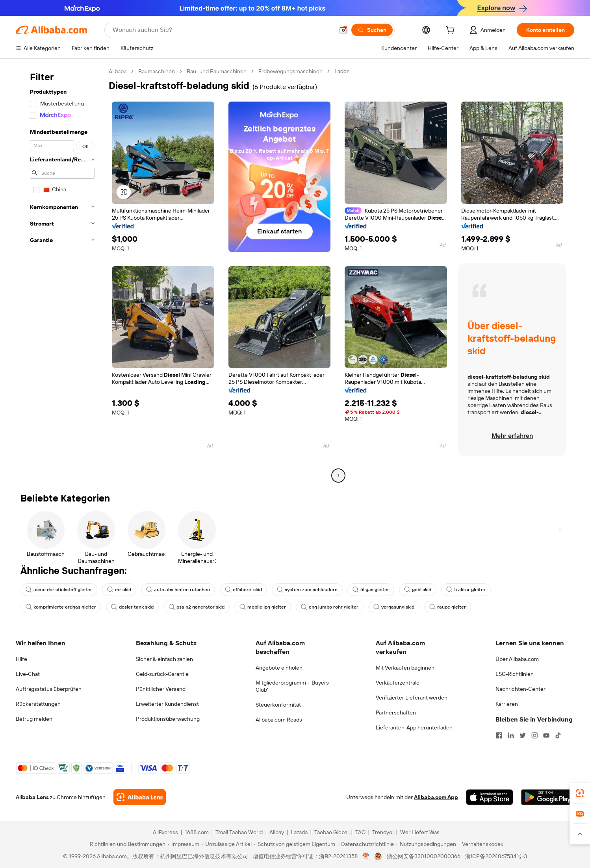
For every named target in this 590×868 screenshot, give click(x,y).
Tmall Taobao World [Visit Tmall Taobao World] (239, 832)
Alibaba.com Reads (279, 720)
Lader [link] (341, 71)
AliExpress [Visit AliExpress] (165, 832)
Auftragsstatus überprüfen (49, 689)
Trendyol (383, 832)
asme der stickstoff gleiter (59, 590)
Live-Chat (28, 674)
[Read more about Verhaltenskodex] (481, 844)
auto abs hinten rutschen (178, 590)
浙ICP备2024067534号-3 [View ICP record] (496, 856)
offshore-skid (243, 590)
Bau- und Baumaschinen (217, 71)
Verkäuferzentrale (398, 683)
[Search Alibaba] (223, 30)
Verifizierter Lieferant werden (412, 698)
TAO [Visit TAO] (360, 832)
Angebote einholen (279, 668)
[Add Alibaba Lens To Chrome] (140, 797)
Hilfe (21, 659)
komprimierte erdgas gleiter (61, 607)
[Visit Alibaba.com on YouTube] (546, 735)
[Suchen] (372, 30)
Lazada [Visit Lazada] (299, 832)
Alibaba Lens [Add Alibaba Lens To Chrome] (32, 797)
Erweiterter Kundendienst (167, 704)
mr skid (119, 590)
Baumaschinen (157, 71)
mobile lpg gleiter (263, 607)
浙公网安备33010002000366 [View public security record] (424, 856)
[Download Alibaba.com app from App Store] (490, 797)
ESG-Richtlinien (515, 674)
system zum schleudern (307, 590)
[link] (580, 793)
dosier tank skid (132, 607)
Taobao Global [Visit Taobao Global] (331, 832)
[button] (343, 30)
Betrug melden (34, 719)
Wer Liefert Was (420, 832)
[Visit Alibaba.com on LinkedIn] (511, 735)
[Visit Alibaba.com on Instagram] (534, 735)
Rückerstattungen (38, 704)
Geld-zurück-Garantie (162, 674)
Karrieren (507, 704)
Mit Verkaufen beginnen (405, 668)
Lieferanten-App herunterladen (414, 727)
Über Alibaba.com (517, 659)
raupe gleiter (448, 607)
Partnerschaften (396, 713)
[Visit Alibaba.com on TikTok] (558, 735)
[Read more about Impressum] (184, 844)
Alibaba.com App (436, 797)
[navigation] (60, 274)
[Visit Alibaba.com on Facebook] (499, 735)
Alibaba (118, 71)
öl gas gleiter (371, 590)
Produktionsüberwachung (168, 719)
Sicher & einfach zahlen (164, 659)
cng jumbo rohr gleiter (330, 607)
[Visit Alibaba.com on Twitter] (523, 735)
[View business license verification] (366, 856)
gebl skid (418, 590)
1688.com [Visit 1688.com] (197, 832)
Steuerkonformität (278, 705)
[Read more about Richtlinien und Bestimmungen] (126, 844)
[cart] (452, 31)
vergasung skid (394, 607)
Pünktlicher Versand (161, 689)
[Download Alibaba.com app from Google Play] (548, 797)
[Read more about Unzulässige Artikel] (227, 844)
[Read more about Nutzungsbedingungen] (426, 844)
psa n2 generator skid (197, 607)
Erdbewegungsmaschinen (290, 71)
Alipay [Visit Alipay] (277, 832)
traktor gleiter (466, 590)
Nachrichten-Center (520, 689)
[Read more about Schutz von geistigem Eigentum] (295, 844)
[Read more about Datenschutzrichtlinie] (366, 844)
